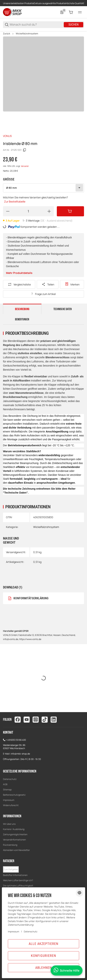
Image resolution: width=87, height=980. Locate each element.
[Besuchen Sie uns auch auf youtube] (27, 720)
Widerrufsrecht (11, 805)
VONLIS (7, 136)
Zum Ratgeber (11, 869)
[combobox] (43, 188)
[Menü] (80, 12)
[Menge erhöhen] (49, 211)
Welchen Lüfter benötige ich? (18, 880)
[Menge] (28, 211)
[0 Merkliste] (62, 12)
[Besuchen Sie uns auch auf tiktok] (45, 720)
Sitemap (7, 790)
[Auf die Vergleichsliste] (19, 284)
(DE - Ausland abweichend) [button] (56, 221)
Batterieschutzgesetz (14, 795)
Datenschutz (10, 779)
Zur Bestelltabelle (15, 201)
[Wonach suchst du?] (36, 25)
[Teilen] (48, 284)
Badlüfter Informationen (15, 875)
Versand (25, 166)
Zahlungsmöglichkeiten (15, 834)
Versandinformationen (14, 840)
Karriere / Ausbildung (14, 829)
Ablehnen (43, 968)
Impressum (9, 800)
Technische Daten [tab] (63, 309)
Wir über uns (9, 824)
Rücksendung (10, 845)
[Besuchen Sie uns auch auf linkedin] (54, 720)
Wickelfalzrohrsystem (27, 34)
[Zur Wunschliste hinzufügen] (72, 284)
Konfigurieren (43, 956)
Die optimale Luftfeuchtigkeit (18, 886)
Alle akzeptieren (43, 944)
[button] (11, 869)
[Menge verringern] (8, 211)
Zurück (7, 34)
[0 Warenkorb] (71, 12)
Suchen (73, 25)
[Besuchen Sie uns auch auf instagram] (36, 720)
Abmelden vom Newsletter (16, 850)
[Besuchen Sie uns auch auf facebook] (18, 720)
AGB (5, 784)
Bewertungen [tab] (22, 319)
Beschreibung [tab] (22, 309)
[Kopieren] (25, 150)
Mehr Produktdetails (19, 273)
